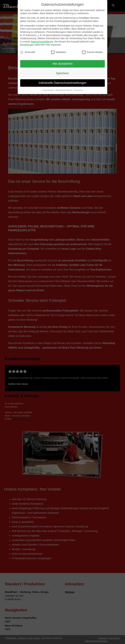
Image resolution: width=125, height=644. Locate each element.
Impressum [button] (78, 90)
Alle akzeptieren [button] (63, 64)
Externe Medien (92, 52)
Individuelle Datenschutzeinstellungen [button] (63, 83)
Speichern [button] (63, 73)
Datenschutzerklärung (42, 42)
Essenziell (28, 52)
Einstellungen (27, 45)
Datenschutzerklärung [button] (64, 90)
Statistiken (59, 52)
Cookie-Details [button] (48, 90)
